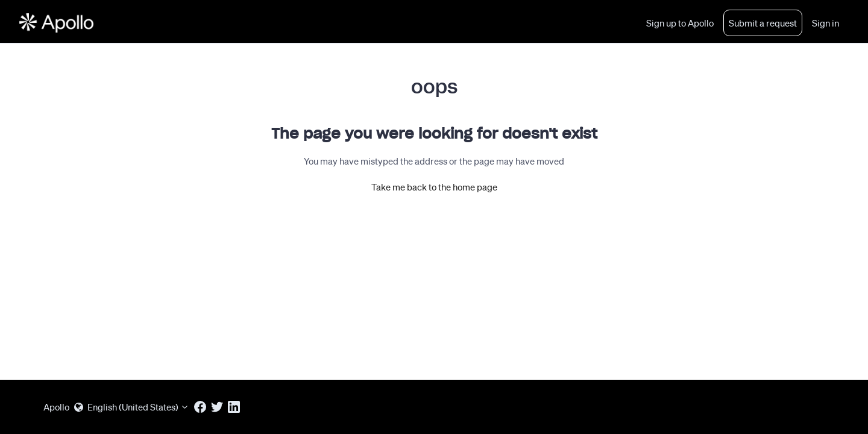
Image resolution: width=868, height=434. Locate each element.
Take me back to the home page (434, 187)
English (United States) (132, 407)
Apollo (56, 407)
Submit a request (763, 23)
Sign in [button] (826, 23)
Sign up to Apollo (680, 23)
